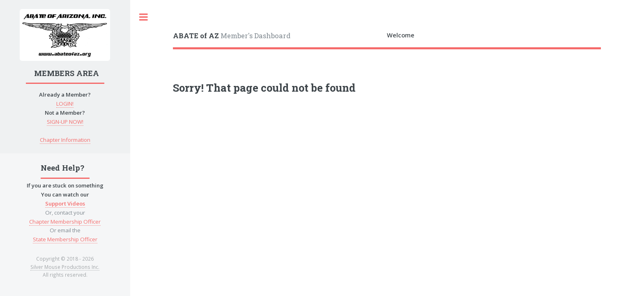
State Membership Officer (65, 239)
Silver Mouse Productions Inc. (65, 267)
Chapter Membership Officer (65, 222)
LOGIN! (65, 104)
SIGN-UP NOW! (65, 122)
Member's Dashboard (232, 36)
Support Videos (65, 203)
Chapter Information (65, 140)
